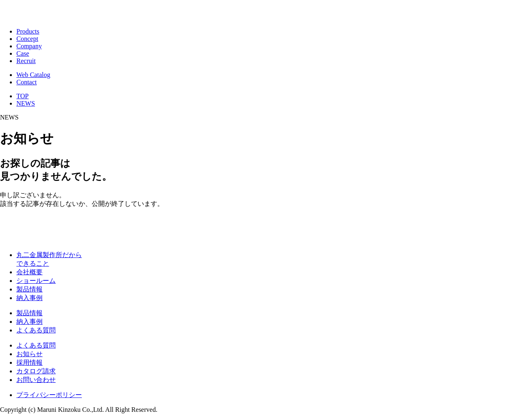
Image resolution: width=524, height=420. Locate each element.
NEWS (26, 103)
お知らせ (29, 354)
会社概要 (29, 272)
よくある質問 (36, 330)
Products (28, 31)
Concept (27, 39)
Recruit (26, 61)
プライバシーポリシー (49, 395)
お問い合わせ (36, 380)
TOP (23, 96)
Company (29, 46)
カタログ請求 (36, 371)
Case (23, 53)
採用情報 (29, 362)
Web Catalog (33, 75)
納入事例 (29, 298)
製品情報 (29, 289)
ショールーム (36, 281)
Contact (27, 82)
